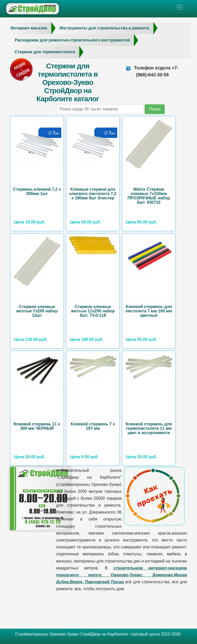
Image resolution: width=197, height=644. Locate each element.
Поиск (155, 109)
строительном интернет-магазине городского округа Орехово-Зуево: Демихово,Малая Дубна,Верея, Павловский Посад (122, 575)
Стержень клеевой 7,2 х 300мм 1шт (37, 191)
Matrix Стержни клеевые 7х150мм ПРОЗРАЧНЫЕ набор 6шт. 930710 (149, 196)
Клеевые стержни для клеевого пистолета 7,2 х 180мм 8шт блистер (93, 194)
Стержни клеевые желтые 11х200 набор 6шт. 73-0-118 (93, 311)
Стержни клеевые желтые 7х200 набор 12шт (37, 311)
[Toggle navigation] (180, 7)
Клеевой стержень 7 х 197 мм (93, 426)
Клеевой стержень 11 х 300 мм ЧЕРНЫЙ (37, 426)
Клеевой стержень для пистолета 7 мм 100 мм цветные (149, 311)
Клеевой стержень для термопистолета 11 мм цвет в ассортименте (149, 428)
